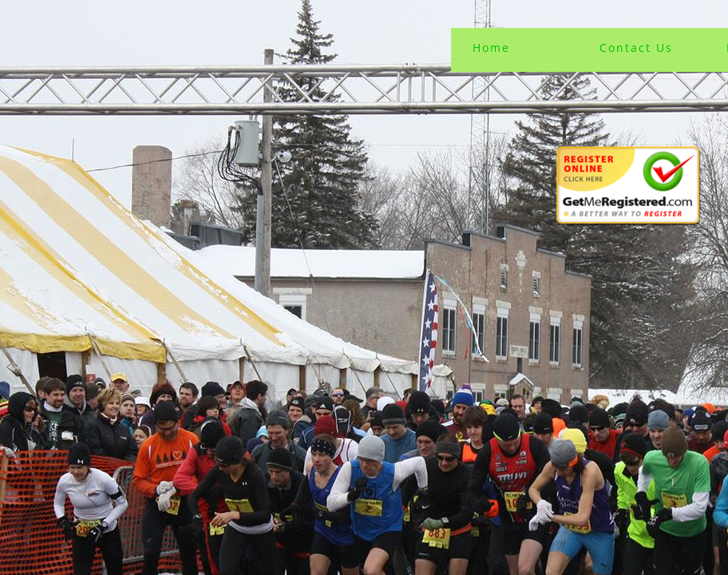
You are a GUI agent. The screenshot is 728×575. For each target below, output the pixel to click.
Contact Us (636, 48)
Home (491, 48)
